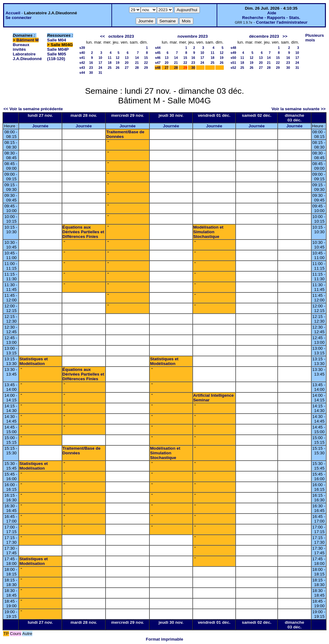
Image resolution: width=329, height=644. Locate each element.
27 (127, 68)
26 (118, 68)
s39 (82, 48)
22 (146, 63)
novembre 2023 (193, 36)
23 (91, 68)
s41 (82, 58)
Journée (40, 126)
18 (110, 63)
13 (127, 58)
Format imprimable (165, 639)
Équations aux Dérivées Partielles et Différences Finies (83, 232)
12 (118, 58)
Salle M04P (58, 49)
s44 (82, 73)
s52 (233, 68)
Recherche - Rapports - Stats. (271, 18)
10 (100, 58)
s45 (158, 53)
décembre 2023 (264, 36)
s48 (158, 68)
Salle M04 (56, 40)
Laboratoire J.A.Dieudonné (27, 56)
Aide (272, 13)
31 (100, 73)
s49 (233, 53)
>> (285, 36)
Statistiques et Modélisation (33, 361)
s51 (233, 63)
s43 (82, 68)
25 (110, 68)
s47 (158, 63)
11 (110, 58)
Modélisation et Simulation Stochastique (208, 232)
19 (118, 63)
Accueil (13, 13)
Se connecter (19, 18)
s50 (233, 58)
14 (137, 58)
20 (127, 63)
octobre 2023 (121, 36)
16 (91, 63)
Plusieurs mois (315, 38)
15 (146, 58)
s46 (158, 58)
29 (146, 68)
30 (91, 73)
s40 (82, 53)
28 (137, 68)
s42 (82, 63)
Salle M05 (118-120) (56, 56)
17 (100, 63)
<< (102, 36)
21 (137, 63)
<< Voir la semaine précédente (33, 109)
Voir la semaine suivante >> (298, 109)
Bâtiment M (28, 40)
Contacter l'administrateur (282, 22)
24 (100, 68)
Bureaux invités (21, 47)
